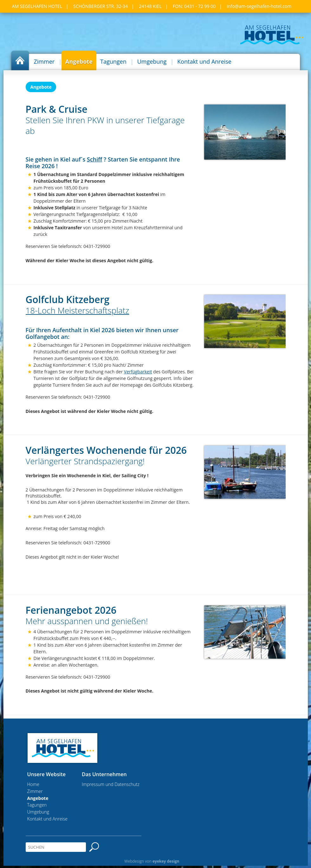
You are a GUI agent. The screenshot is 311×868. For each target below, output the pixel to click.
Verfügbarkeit (138, 372)
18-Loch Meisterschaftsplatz (78, 310)
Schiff (94, 159)
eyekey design (166, 861)
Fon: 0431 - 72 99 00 (194, 6)
